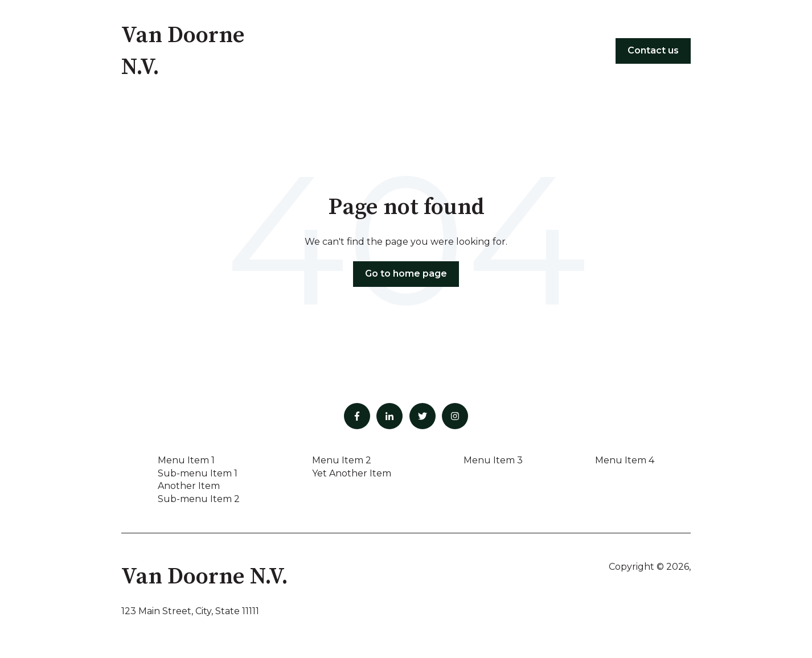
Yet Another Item (352, 473)
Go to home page (406, 274)
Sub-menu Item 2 (199, 499)
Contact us (653, 50)
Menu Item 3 (493, 460)
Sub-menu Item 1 (198, 473)
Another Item (189, 486)
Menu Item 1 (186, 460)
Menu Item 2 (342, 460)
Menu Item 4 (625, 460)
